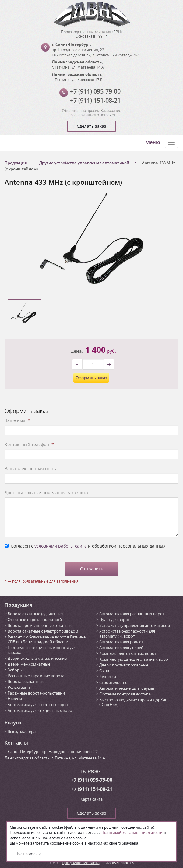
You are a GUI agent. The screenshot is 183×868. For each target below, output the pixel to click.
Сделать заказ (91, 126)
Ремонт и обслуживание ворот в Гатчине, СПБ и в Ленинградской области (47, 639)
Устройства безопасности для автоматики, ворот (127, 634)
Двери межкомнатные (29, 664)
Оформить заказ (91, 378)
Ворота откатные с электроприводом (43, 631)
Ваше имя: (17, 420)
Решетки (108, 677)
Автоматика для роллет (121, 642)
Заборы (15, 670)
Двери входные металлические (37, 658)
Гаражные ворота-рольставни (36, 693)
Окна (104, 671)
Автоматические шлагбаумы (127, 688)
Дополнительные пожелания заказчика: (47, 493)
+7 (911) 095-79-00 (95, 91)
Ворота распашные (26, 681)
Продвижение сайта (81, 863)
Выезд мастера (22, 731)
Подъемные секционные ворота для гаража (42, 650)
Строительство (113, 682)
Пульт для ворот (114, 620)
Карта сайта (91, 799)
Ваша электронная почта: (32, 468)
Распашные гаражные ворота (36, 676)
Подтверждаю (28, 853)
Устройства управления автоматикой (135, 625)
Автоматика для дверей (121, 648)
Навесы (15, 699)
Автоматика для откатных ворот (38, 705)
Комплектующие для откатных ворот (135, 659)
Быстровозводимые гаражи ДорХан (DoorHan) (133, 702)
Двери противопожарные (124, 665)
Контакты (16, 743)
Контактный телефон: (29, 444)
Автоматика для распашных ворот (132, 614)
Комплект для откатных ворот (128, 653)
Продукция (18, 605)
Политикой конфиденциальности (132, 832)
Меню (153, 142)
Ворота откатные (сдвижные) (35, 614)
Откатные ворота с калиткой (35, 620)
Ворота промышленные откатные (40, 625)
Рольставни (19, 687)
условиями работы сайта (61, 546)
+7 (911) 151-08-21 (95, 100)
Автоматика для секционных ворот (41, 710)
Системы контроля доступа (125, 694)
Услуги (13, 723)
